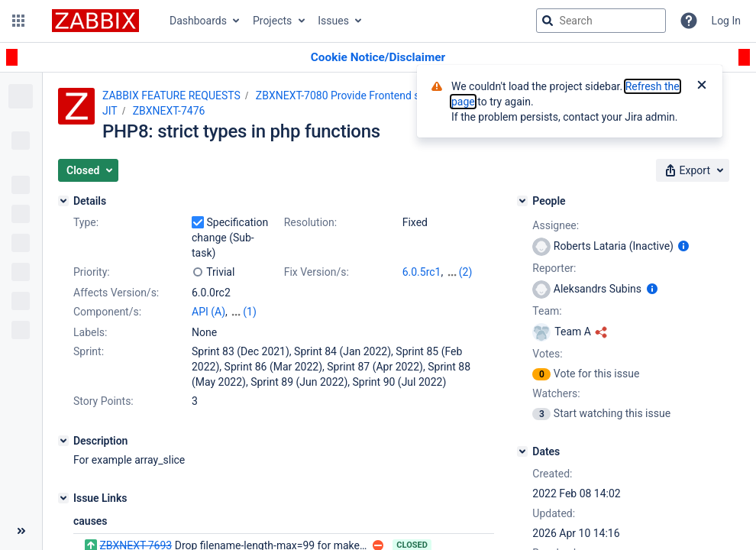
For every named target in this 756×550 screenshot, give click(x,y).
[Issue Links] (63, 498)
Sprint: (89, 351)
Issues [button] (333, 21)
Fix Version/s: (317, 272)
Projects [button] (272, 21)
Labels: (90, 332)
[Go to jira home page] (95, 21)
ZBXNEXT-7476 (169, 111)
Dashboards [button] (198, 21)
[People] (522, 201)
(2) (466, 272)
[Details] (63, 201)
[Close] (702, 86)
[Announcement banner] (378, 58)
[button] (18, 21)
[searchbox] (601, 21)
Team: (547, 311)
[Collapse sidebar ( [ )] (21, 531)
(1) (250, 312)
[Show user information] (683, 246)
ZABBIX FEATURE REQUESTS (171, 95)
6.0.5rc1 (422, 272)
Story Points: (103, 401)
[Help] (689, 21)
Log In (726, 21)
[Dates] (522, 451)
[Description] (63, 441)
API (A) (208, 312)
